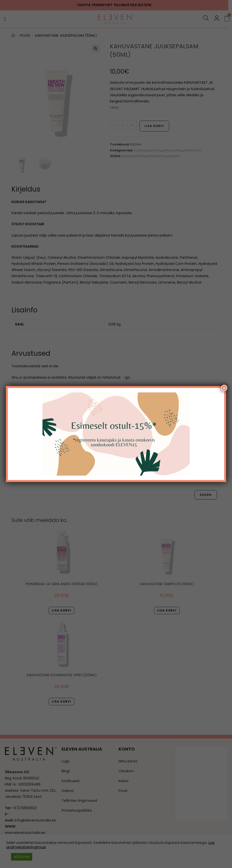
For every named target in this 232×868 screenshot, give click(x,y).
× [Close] (224, 388)
